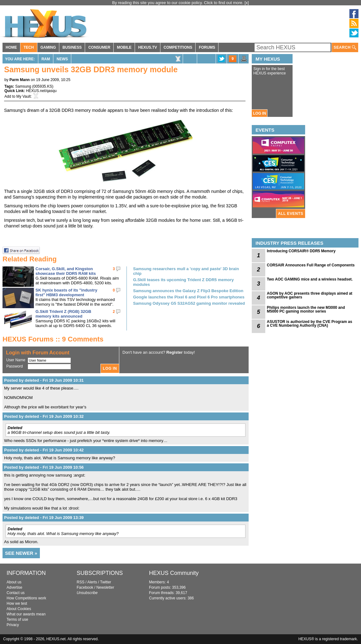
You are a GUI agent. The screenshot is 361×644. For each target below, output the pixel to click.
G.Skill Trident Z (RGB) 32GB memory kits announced (63, 314)
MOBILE (124, 47)
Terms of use (17, 619)
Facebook (85, 587)
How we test (17, 603)
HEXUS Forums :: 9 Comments (53, 339)
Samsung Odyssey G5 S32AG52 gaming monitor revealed (189, 303)
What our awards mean (26, 614)
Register (175, 352)
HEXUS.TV (148, 47)
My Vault (24, 96)
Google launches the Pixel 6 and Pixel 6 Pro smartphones (189, 297)
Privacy (13, 625)
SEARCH (345, 48)
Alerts (92, 582)
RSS (81, 582)
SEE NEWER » (21, 553)
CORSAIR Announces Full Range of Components (311, 265)
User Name (16, 360)
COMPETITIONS (178, 47)
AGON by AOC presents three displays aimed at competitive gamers (310, 295)
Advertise (14, 587)
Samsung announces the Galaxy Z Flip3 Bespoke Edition (188, 291)
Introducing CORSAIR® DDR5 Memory (301, 251)
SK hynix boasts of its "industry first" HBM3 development (66, 292)
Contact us (16, 593)
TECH (29, 47)
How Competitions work (26, 598)
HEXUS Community (174, 573)
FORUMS (207, 47)
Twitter (106, 582)
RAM (46, 59)
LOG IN (259, 113)
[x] (247, 3)
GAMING (48, 47)
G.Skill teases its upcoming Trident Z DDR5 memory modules (183, 282)
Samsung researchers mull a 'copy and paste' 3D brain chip (186, 271)
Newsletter (105, 587)
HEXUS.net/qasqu (41, 91)
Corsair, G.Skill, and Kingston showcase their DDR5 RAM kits (66, 271)
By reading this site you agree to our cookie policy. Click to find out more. (178, 3)
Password (15, 366)
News (62, 59)
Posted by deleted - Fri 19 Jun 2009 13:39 (44, 518)
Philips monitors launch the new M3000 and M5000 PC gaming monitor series (306, 309)
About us (14, 582)
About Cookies (19, 609)
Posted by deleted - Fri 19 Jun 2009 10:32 (44, 416)
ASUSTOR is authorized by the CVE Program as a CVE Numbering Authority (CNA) (310, 324)
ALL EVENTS (291, 214)
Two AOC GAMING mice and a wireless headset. (310, 279)
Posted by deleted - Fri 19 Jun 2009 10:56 (44, 467)
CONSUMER (99, 47)
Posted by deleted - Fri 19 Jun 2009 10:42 (44, 450)
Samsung (23, 86)
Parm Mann (20, 80)
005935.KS (43, 86)
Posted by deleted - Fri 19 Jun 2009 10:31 (44, 380)
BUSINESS (72, 47)
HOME (11, 47)
